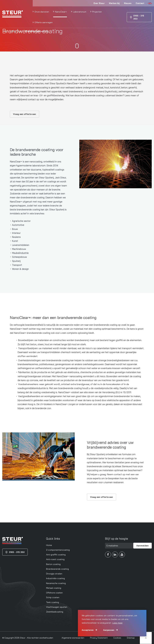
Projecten (97, 12)
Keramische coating (56, 583)
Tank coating (52, 602)
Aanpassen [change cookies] (109, 630)
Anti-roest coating (55, 559)
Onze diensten (41, 12)
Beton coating (53, 564)
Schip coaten (53, 597)
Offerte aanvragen (43, 22)
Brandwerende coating (57, 569)
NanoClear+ (61, 12)
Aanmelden (143, 546)
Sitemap (131, 638)
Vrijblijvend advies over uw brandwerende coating (110, 445)
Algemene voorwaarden (73, 638)
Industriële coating (55, 578)
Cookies (117, 638)
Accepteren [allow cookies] (88, 630)
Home (6, 31)
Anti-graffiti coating (56, 555)
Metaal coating (54, 588)
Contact (140, 3)
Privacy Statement (99, 638)
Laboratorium (79, 12)
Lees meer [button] (117, 623)
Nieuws (128, 3)
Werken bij (114, 3)
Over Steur (99, 3)
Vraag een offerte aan (24, 114)
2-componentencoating (58, 550)
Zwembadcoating (55, 612)
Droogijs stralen (54, 574)
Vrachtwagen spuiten (57, 607)
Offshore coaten (54, 593)
